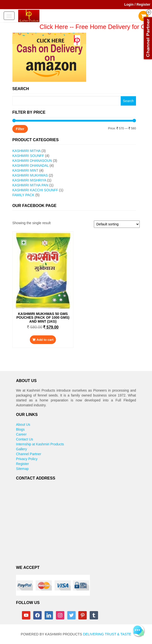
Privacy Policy (27, 459)
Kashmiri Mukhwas (30, 175)
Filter (20, 129)
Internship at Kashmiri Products (40, 444)
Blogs (20, 429)
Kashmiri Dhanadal (30, 165)
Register (22, 464)
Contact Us (25, 439)
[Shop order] (117, 224)
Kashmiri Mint (25, 170)
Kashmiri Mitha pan (30, 185)
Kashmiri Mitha (26, 151)
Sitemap (22, 469)
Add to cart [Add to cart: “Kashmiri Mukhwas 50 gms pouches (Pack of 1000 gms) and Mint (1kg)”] (45, 340)
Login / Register (137, 4)
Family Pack (23, 195)
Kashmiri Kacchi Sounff (35, 190)
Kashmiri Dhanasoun (32, 161)
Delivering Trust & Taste (107, 634)
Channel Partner (29, 454)
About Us (23, 425)
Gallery (21, 449)
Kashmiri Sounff (28, 156)
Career (21, 434)
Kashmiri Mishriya (29, 180)
